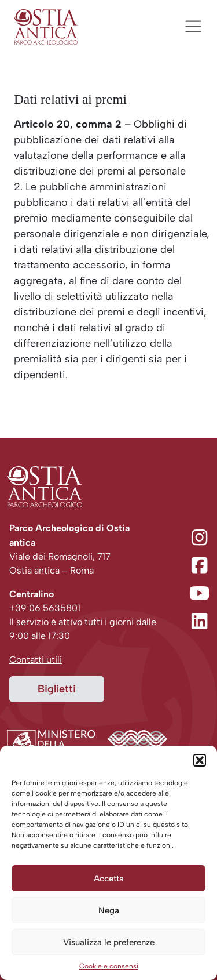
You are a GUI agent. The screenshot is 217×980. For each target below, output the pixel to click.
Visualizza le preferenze (109, 942)
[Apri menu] (193, 27)
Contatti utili (36, 660)
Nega (109, 910)
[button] (200, 760)
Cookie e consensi (109, 966)
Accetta (109, 879)
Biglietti (57, 689)
